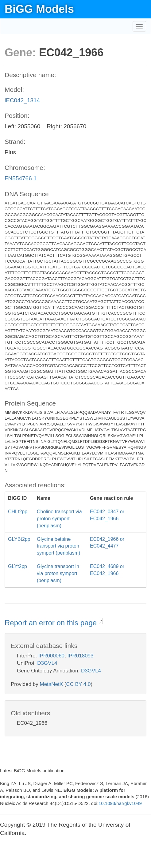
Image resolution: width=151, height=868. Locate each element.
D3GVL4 (47, 663)
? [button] (101, 621)
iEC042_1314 (22, 100)
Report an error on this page (52, 623)
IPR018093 (80, 656)
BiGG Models (39, 9)
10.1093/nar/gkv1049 (120, 803)
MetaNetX (52, 684)
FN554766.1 (21, 178)
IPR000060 (51, 656)
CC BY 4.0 (78, 684)
